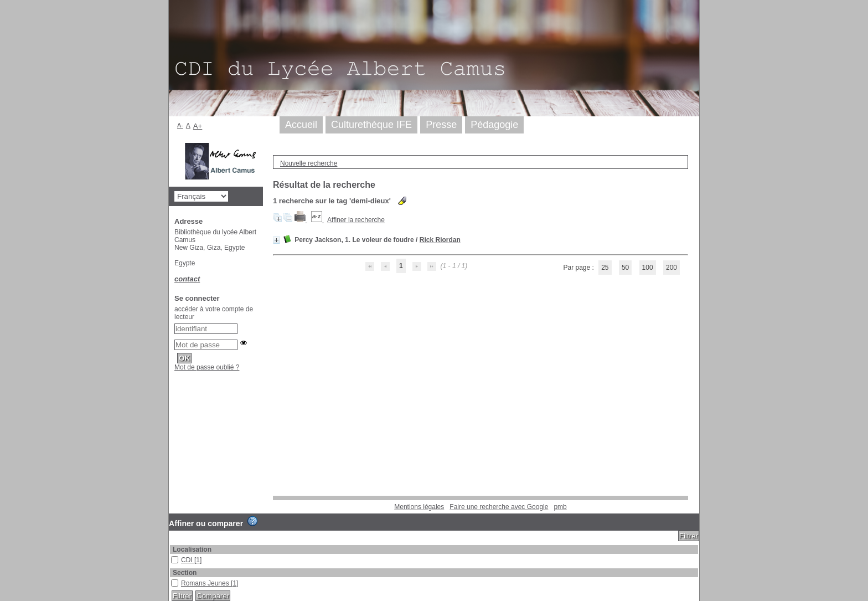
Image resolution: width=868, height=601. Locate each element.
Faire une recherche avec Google (499, 507)
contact (187, 279)
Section (185, 573)
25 (605, 268)
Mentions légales (419, 507)
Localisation (192, 549)
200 (671, 268)
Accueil (301, 125)
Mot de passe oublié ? (207, 367)
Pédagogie (494, 125)
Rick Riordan (440, 240)
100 (648, 268)
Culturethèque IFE (371, 125)
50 (625, 268)
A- (180, 125)
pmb (560, 507)
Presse (441, 125)
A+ (198, 126)
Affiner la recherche (356, 220)
